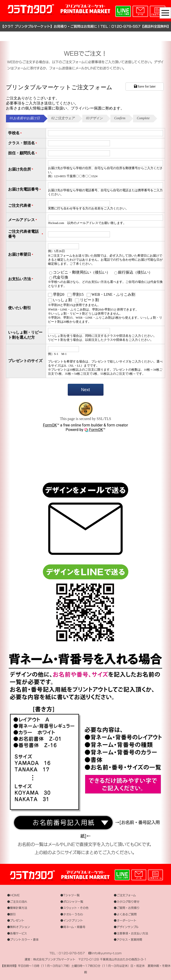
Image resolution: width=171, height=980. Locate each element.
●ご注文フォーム (125, 895)
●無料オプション (19, 927)
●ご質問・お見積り (127, 908)
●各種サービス (17, 933)
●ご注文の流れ (17, 902)
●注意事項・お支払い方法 (131, 933)
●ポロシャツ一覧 (72, 902)
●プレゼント (16, 920)
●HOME (13, 895)
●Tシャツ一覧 (70, 895)
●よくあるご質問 (125, 914)
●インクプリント (72, 920)
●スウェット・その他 (74, 908)
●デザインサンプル (126, 927)
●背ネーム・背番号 (73, 927)
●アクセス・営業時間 (128, 940)
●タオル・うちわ (72, 914)
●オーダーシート (125, 920)
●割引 (11, 914)
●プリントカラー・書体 (23, 940)
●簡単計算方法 (17, 908)
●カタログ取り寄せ (127, 902)
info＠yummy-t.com (107, 953)
